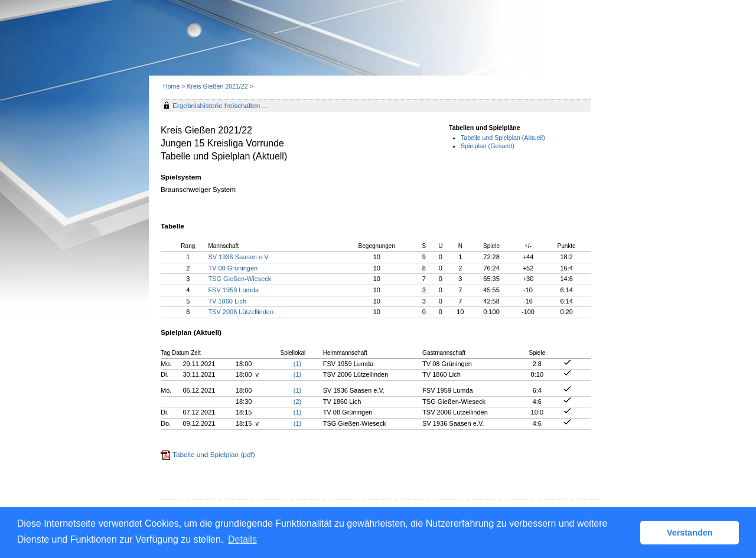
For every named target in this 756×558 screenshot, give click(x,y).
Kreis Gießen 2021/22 (218, 86)
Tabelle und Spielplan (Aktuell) (503, 138)
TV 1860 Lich (227, 301)
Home (171, 86)
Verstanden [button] (690, 533)
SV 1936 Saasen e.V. (239, 257)
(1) (297, 364)
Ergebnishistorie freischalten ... (220, 106)
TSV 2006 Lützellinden (241, 312)
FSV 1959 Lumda (233, 290)
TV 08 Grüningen (233, 268)
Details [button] (242, 539)
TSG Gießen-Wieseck (239, 279)
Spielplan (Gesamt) (488, 146)
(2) (297, 402)
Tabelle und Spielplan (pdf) (214, 455)
